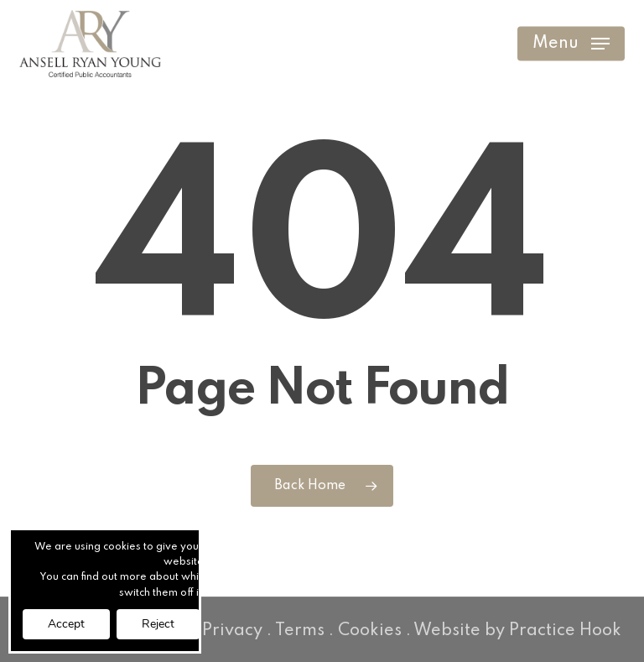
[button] (571, 44)
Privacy (232, 631)
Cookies (370, 631)
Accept (66, 624)
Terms (300, 631)
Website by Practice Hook (517, 631)
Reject (158, 624)
